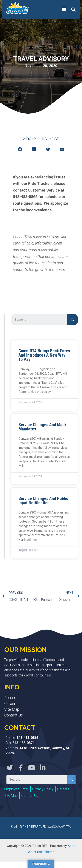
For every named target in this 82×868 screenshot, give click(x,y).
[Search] (72, 320)
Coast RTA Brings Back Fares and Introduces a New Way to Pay (44, 355)
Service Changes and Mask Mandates (43, 427)
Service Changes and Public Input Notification (43, 501)
